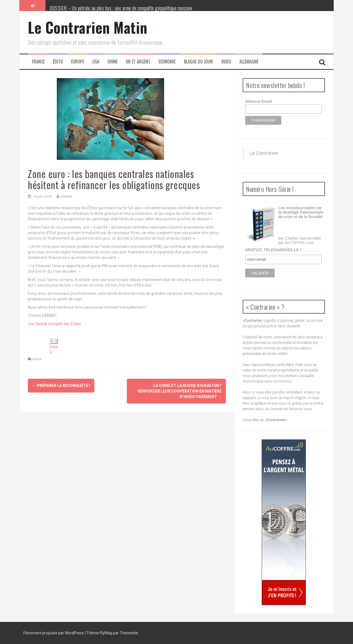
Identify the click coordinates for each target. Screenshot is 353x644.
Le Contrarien (264, 153)
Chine (113, 62)
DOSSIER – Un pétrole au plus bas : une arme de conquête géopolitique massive (121, 8)
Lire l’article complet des (54, 324)
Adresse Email (259, 101)
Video (226, 62)
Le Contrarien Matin (88, 27)
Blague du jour (198, 62)
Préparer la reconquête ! (61, 386)
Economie (167, 62)
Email (54, 347)
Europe (78, 62)
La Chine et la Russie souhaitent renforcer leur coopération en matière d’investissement (180, 391)
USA (96, 62)
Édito (58, 62)
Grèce (37, 359)
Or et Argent (138, 62)
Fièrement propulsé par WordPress (54, 633)
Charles (66, 196)
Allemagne (249, 62)
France (38, 62)
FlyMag (106, 633)
